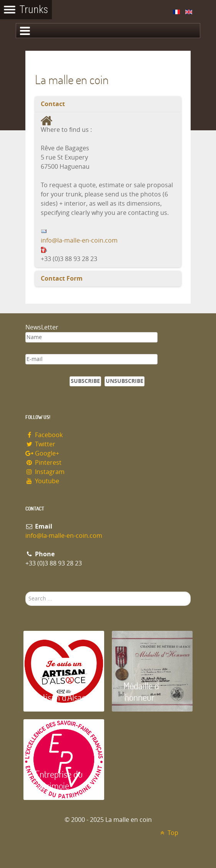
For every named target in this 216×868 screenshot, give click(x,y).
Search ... (26, 592)
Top (168, 833)
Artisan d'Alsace (62, 697)
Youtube (42, 481)
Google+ (42, 453)
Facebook (44, 435)
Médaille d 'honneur (141, 691)
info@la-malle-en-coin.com (79, 240)
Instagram (45, 472)
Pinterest (43, 463)
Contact (53, 104)
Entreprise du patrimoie (59, 780)
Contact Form (62, 279)
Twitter (40, 444)
